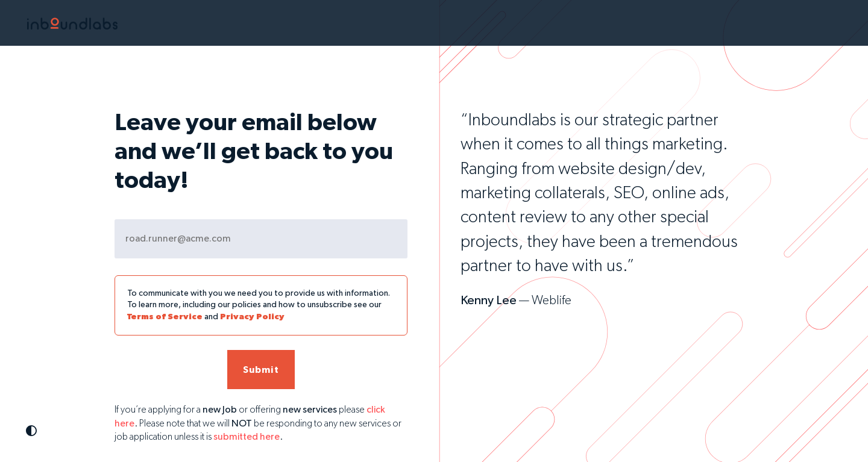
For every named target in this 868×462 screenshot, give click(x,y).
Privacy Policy (252, 317)
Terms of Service (165, 317)
